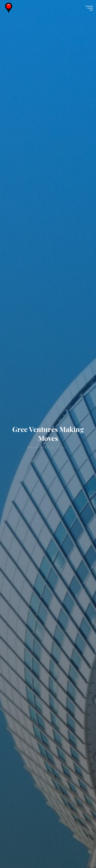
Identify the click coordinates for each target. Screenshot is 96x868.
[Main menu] (89, 8)
